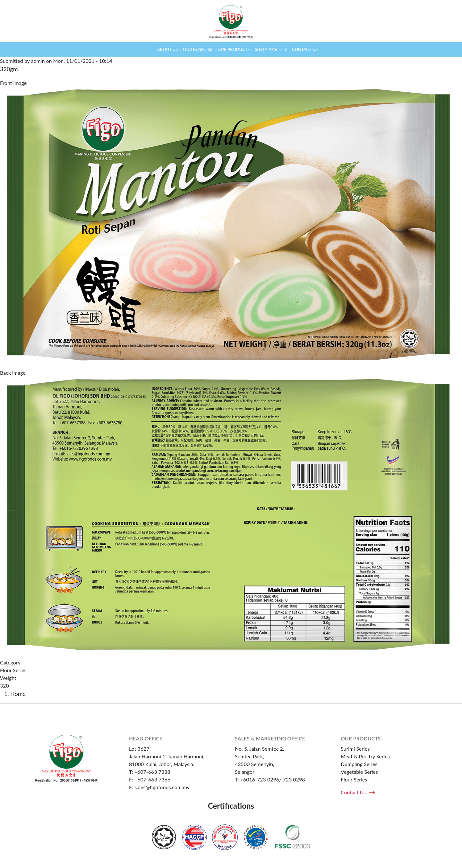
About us (167, 49)
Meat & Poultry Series (365, 756)
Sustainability (271, 49)
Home (148, 50)
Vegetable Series (359, 772)
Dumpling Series (359, 764)
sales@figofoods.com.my (162, 787)
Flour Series (13, 670)
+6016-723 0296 (260, 779)
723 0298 (294, 779)
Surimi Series (355, 749)
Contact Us (353, 792)
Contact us (305, 49)
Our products (234, 49)
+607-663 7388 (152, 772)
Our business (198, 49)
